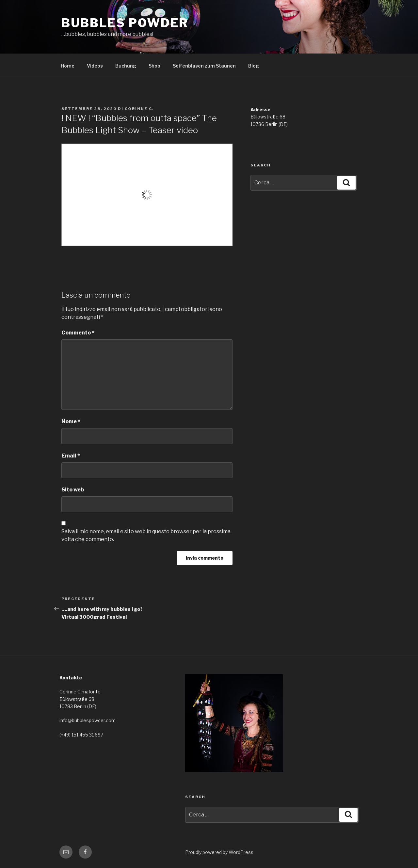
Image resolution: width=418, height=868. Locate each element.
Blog (254, 66)
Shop (154, 66)
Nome (71, 421)
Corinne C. (139, 109)
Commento (78, 333)
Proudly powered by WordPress (219, 852)
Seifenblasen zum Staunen (204, 66)
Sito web (73, 490)
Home (68, 66)
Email (71, 456)
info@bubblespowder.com (88, 720)
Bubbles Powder (125, 23)
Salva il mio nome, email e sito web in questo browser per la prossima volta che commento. (146, 535)
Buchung (126, 66)
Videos (95, 66)
